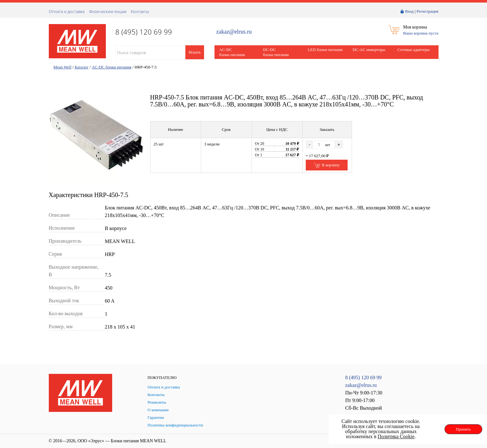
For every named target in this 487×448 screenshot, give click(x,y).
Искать (195, 52)
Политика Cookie (396, 436)
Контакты (140, 11)
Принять (463, 429)
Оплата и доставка (67, 11)
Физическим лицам (108, 11)
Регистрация (428, 11)
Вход (409, 11)
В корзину (327, 165)
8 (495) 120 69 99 (364, 378)
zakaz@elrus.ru (234, 32)
